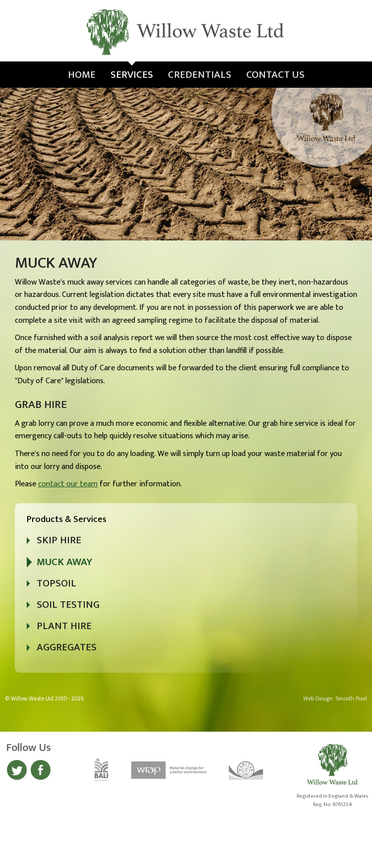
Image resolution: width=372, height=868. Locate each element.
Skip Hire (59, 540)
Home (82, 75)
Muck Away (64, 562)
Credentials (200, 75)
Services (132, 75)
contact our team (68, 484)
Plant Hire (64, 626)
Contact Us (275, 75)
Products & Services (67, 519)
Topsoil (56, 583)
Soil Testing (68, 605)
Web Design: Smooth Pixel (335, 699)
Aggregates (67, 647)
